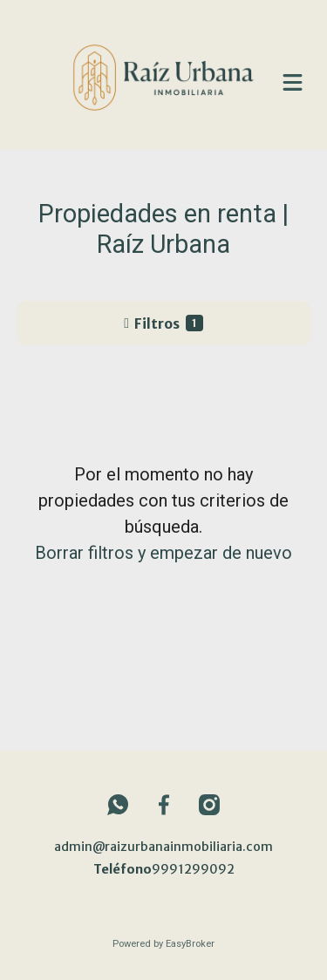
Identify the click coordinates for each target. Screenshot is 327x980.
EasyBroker (190, 944)
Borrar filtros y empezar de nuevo (163, 553)
